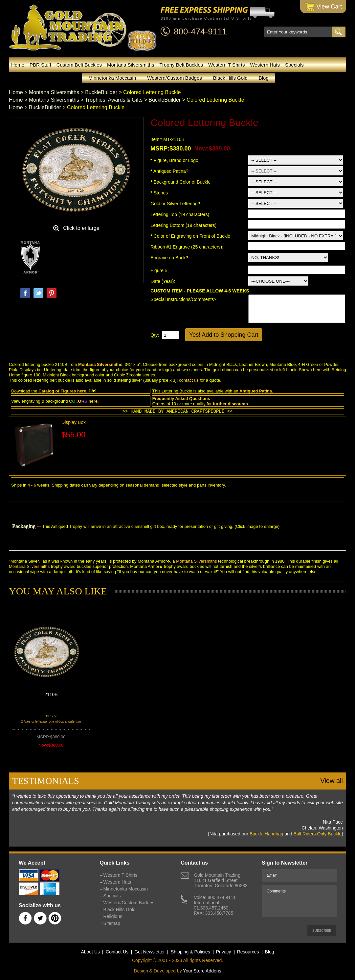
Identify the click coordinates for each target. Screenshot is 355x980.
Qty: (155, 335)
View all (332, 781)
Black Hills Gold (230, 78)
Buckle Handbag (266, 834)
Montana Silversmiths (131, 65)
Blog (264, 78)
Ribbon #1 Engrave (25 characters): (188, 247)
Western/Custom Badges (174, 78)
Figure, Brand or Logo (174, 160)
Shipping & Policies (190, 952)
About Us (90, 952)
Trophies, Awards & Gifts (114, 100)
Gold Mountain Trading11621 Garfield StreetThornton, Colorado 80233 (221, 880)
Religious (113, 916)
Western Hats (265, 65)
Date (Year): (163, 281)
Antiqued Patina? (169, 171)
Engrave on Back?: (170, 258)
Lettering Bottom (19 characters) (183, 225)
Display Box (74, 422)
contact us (189, 380)
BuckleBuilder (101, 92)
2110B (51, 694)
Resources (248, 952)
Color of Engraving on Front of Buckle (190, 236)
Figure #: (160, 270)
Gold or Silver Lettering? (175, 204)
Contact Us (117, 952)
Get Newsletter (150, 952)
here (82, 391)
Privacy (224, 952)
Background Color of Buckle (180, 182)
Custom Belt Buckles (79, 65)
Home (18, 65)
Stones (159, 193)
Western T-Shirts (226, 65)
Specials (294, 65)
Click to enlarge (81, 228)
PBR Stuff (40, 65)
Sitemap (112, 923)
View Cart (323, 7)
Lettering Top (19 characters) (180, 214)
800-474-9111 (200, 31)
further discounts (230, 404)
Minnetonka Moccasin (112, 78)
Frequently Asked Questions (181, 399)
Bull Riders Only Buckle (318, 834)
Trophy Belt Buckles (181, 65)
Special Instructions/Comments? (183, 299)
